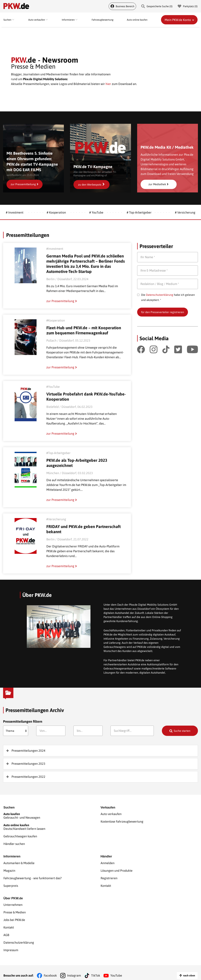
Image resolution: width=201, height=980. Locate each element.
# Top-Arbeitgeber (139, 212)
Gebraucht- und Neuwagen (52, 816)
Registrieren (109, 876)
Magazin (9, 869)
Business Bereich (122, 6)
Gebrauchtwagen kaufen (20, 836)
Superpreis (11, 883)
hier (108, 84)
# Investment (15, 212)
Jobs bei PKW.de (14, 917)
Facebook (50, 970)
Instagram (74, 970)
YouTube (116, 970)
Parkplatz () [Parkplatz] (188, 6)
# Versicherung (185, 212)
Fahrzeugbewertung (103, 20)
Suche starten (182, 731)
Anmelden (108, 862)
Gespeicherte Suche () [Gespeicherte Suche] (157, 6)
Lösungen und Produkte (117, 869)
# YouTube (96, 212)
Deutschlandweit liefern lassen (52, 827)
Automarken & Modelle (19, 862)
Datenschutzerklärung (160, 295)
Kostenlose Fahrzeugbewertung (122, 822)
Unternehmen (13, 902)
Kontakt (106, 883)
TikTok (96, 970)
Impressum (11, 945)
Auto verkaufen (111, 815)
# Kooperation (56, 212)
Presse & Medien (15, 910)
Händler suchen (14, 843)
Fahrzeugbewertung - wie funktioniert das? (33, 876)
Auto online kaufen (137, 20)
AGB (6, 931)
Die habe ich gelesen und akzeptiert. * (168, 297)
